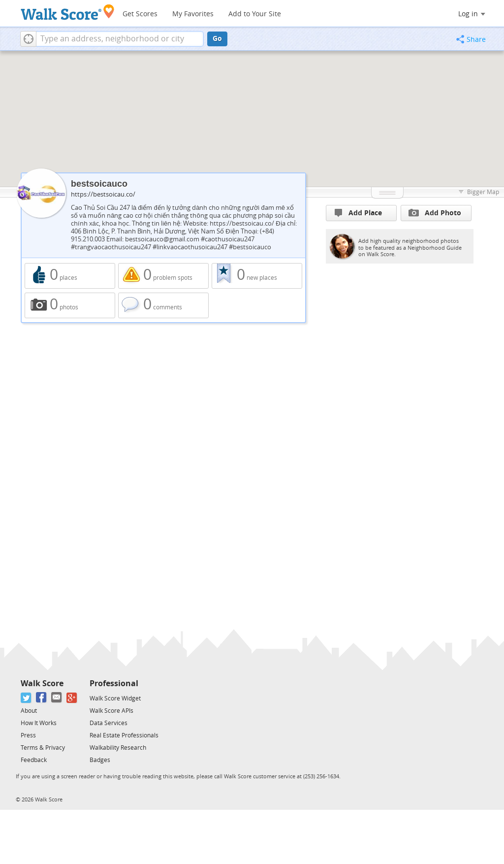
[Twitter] (26, 698)
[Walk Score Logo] (68, 12)
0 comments (163, 305)
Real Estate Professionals (124, 735)
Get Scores (140, 14)
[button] (28, 39)
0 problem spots (163, 276)
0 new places (257, 276)
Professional (114, 683)
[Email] (57, 698)
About (29, 711)
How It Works (39, 723)
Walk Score (42, 683)
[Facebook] (42, 698)
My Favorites (193, 14)
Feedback (34, 760)
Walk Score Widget (115, 698)
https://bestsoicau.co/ (103, 194)
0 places (70, 276)
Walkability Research (118, 748)
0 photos (70, 305)
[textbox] (120, 39)
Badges (100, 760)
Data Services (109, 723)
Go (217, 39)
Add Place (358, 213)
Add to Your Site (255, 14)
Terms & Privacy (43, 748)
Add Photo (435, 213)
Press (28, 735)
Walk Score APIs (111, 711)
